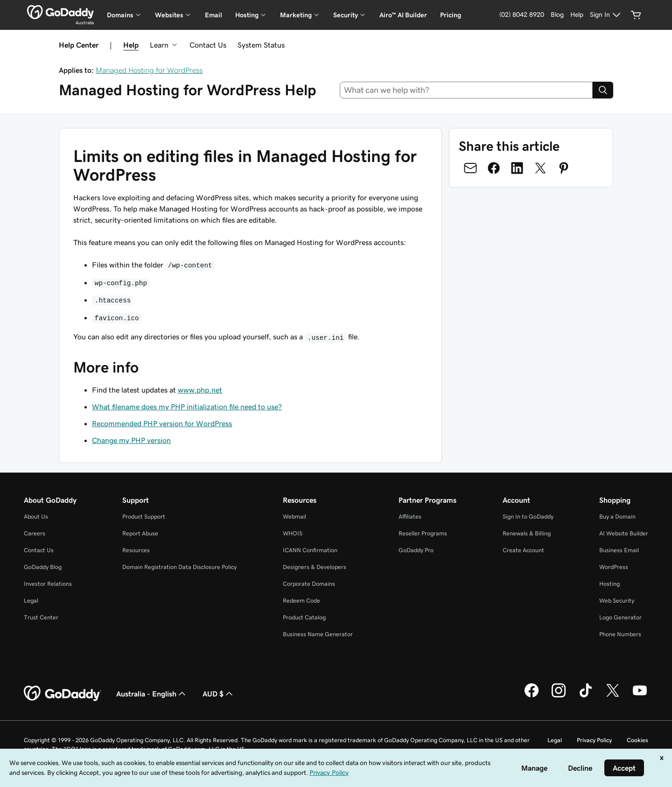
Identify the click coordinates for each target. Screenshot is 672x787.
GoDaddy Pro (416, 550)
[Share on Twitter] (540, 168)
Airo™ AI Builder (403, 15)
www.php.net (200, 390)
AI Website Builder (624, 533)
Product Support (144, 516)
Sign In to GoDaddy (528, 516)
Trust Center (41, 617)
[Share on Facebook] (494, 168)
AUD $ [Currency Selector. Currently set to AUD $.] (219, 694)
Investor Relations (48, 584)
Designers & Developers (315, 567)
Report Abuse (140, 533)
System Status (261, 45)
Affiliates (410, 516)
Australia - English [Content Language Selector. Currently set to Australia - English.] (152, 694)
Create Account (523, 550)
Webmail (294, 516)
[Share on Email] (470, 168)
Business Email (619, 550)
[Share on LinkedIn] (517, 168)
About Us (36, 516)
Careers (35, 533)
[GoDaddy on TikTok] (586, 696)
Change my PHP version (131, 440)
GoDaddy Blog (43, 567)
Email (213, 15)
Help (131, 45)
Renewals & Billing (527, 533)
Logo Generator (620, 617)
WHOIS (293, 533)
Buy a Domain (617, 516)
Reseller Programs (423, 533)
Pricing (451, 15)
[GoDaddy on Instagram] (559, 696)
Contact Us (208, 45)
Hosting (609, 584)
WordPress (614, 567)
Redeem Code (301, 601)
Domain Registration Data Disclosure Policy (179, 567)
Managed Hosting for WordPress (149, 70)
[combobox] (466, 90)
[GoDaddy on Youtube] (640, 696)
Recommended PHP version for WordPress (162, 423)
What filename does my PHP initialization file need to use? (187, 407)
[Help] (577, 15)
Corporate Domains (309, 584)
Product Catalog (304, 617)
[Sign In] (606, 15)
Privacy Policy (594, 740)
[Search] (603, 90)
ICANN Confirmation (310, 550)
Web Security (617, 601)
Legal (31, 601)
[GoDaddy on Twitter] (613, 696)
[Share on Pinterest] (564, 168)
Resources (136, 550)
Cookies (637, 740)
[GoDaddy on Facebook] (532, 696)
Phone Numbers (620, 634)
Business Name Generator (318, 634)
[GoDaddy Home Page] (63, 694)
